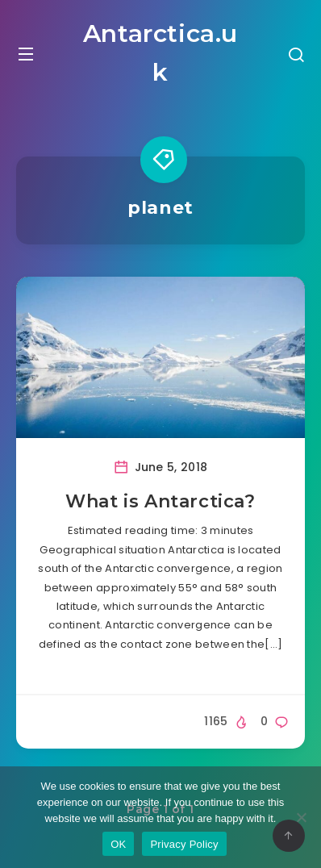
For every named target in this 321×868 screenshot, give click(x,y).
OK (118, 844)
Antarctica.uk (160, 53)
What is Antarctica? (160, 501)
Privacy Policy (184, 844)
